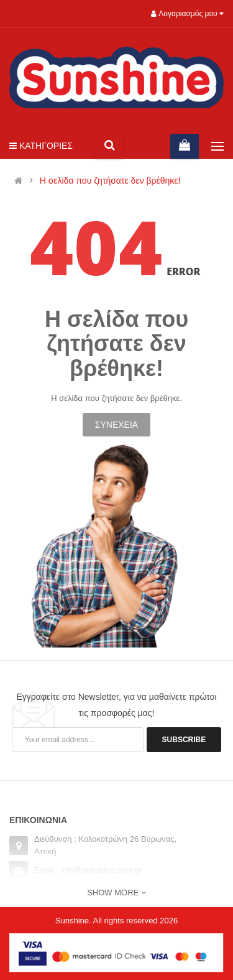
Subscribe (184, 740)
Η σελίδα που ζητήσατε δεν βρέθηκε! (110, 181)
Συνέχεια (116, 425)
